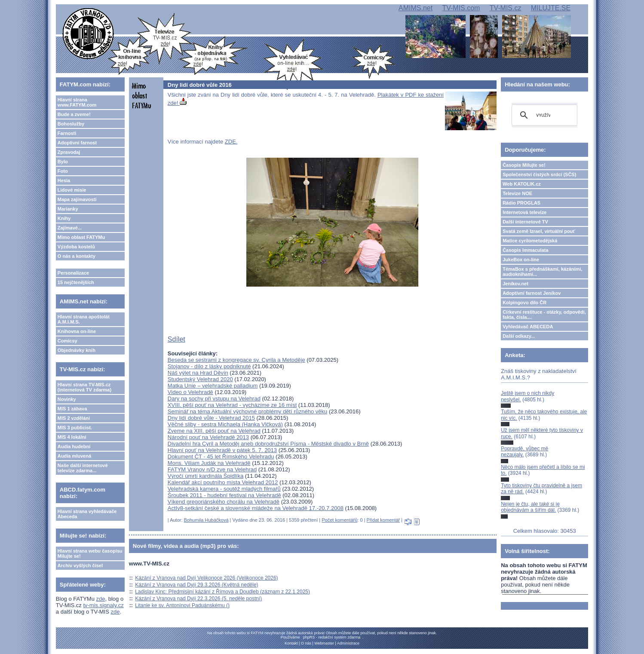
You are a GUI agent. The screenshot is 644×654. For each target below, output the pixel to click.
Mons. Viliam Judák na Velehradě (209, 463)
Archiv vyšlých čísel (80, 565)
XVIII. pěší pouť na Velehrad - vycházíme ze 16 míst (232, 405)
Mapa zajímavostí (77, 199)
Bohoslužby (71, 124)
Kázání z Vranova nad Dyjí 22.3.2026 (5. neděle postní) (198, 599)
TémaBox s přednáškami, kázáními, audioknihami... (542, 272)
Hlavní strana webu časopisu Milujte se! (90, 553)
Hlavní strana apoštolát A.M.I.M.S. (84, 319)
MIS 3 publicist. (75, 428)
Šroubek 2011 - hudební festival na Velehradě (224, 495)
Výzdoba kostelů (76, 247)
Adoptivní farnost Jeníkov (532, 293)
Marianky (68, 209)
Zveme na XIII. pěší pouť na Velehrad (214, 431)
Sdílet (176, 339)
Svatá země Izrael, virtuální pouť (539, 231)
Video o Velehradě (190, 392)
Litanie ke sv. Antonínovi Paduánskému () (182, 605)
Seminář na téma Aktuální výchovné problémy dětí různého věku (247, 411)
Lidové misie (72, 190)
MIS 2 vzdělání (74, 418)
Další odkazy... (519, 336)
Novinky (67, 399)
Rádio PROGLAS (521, 203)
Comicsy (67, 341)
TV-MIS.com (461, 8)
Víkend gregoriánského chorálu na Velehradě (224, 502)
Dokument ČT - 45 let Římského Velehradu (221, 457)
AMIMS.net (416, 8)
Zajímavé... (70, 228)
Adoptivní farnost (77, 143)
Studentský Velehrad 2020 (200, 379)
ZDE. (231, 142)
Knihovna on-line (77, 331)
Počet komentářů (339, 520)
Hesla (64, 180)
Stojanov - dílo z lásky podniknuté (209, 366)
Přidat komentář (383, 520)
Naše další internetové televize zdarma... (83, 468)
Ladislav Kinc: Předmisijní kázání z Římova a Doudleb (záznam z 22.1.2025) (222, 592)
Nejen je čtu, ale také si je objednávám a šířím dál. (530, 507)
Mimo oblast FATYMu (81, 237)
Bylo (63, 162)
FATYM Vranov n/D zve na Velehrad (212, 469)
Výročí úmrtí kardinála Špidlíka (205, 476)
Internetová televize (524, 212)
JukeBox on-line (521, 260)
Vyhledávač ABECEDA (528, 327)
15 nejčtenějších (76, 282)
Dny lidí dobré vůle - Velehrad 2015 (211, 418)
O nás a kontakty (77, 256)
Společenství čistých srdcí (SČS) (539, 174)
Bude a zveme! (74, 114)
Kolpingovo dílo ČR (524, 303)
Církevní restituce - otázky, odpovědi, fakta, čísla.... (544, 315)
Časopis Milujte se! (524, 165)
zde (101, 599)
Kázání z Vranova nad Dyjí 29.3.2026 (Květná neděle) (196, 585)
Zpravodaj (69, 152)
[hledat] (543, 115)
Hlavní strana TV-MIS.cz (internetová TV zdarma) (84, 387)
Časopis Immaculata (525, 250)
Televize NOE (517, 193)
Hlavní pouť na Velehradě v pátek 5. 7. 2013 (222, 450)
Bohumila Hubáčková (206, 520)
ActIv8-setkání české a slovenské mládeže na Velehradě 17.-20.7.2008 (256, 508)
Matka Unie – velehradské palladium (213, 386)
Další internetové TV (525, 222)
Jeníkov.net (515, 284)
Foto (63, 171)
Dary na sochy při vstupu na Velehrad (214, 399)
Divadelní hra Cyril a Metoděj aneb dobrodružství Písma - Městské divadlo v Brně (268, 444)
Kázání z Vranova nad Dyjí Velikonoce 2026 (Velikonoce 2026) (206, 578)
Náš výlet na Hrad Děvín (198, 373)
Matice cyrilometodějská (530, 241)
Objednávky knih (77, 350)
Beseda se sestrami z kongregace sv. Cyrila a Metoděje (236, 360)
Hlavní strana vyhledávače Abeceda (87, 514)
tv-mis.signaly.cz (103, 605)
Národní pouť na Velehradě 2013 (208, 437)
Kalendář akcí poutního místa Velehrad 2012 (223, 482)
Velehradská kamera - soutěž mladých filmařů (224, 489)
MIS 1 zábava (72, 409)
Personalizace (73, 273)
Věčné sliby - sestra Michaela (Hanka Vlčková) (225, 424)
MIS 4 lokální (72, 437)
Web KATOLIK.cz (522, 184)
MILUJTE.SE (551, 8)
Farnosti (67, 133)
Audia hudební (74, 446)
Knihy (64, 218)
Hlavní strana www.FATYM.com (77, 102)
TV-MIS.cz (506, 8)
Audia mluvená (74, 456)
